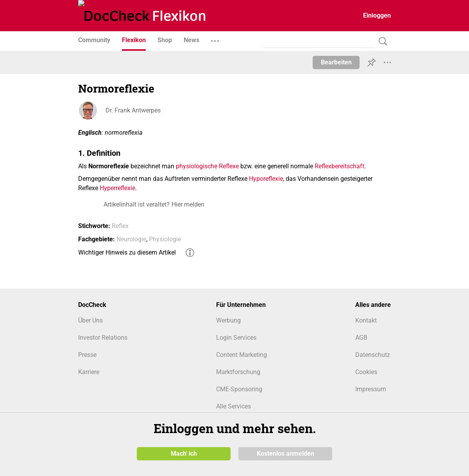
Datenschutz (373, 355)
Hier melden (188, 204)
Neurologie (131, 239)
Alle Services (234, 406)
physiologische (197, 166)
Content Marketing (242, 355)
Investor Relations (103, 338)
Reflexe (229, 166)
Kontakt (366, 320)
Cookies (366, 372)
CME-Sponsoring (239, 389)
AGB (361, 338)
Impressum (371, 389)
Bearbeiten (336, 62)
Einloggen (377, 15)
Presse (87, 355)
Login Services (236, 338)
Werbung (228, 320)
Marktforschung (238, 372)
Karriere (89, 372)
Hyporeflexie (266, 179)
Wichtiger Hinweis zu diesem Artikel (127, 252)
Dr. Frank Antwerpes (133, 110)
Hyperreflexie (117, 188)
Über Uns (90, 320)
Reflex (120, 226)
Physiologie (165, 239)
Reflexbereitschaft (339, 166)
